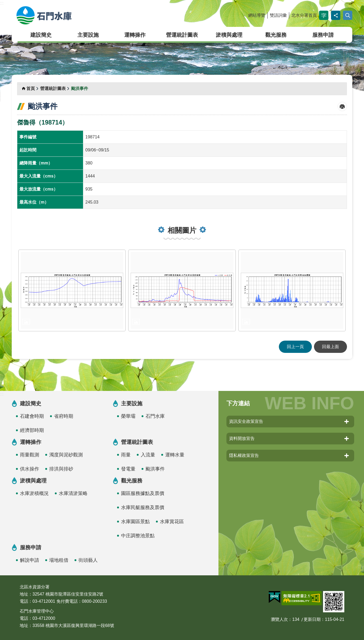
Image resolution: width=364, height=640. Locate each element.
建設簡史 (41, 35)
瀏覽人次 (279, 619)
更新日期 (312, 619)
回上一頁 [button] (295, 347)
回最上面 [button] (330, 347)
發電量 (128, 469)
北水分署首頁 (304, 15)
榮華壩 (128, 416)
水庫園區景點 (135, 522)
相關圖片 (182, 230)
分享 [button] (336, 15)
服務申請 (323, 35)
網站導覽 (257, 15)
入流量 (148, 455)
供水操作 (30, 469)
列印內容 (342, 107)
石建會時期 (32, 416)
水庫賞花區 (172, 522)
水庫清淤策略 (73, 493)
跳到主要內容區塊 (3, 3)
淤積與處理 (229, 35)
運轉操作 (135, 35)
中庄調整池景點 (138, 536)
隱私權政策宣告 (244, 455)
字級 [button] (324, 15)
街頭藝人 (88, 560)
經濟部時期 (32, 430)
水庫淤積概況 (34, 493)
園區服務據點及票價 (143, 493)
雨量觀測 (30, 455)
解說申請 (30, 560)
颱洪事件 (80, 88)
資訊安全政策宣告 (246, 421)
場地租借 (59, 560)
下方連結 (238, 403)
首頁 (31, 88)
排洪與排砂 (61, 469)
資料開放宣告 (242, 438)
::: (2, 3)
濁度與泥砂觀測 (66, 455)
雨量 (126, 455)
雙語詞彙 (278, 15)
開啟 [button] (348, 15)
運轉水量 (175, 455)
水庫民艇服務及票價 (143, 507)
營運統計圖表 (182, 35)
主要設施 (88, 35)
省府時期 (64, 416)
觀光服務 (276, 35)
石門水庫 (69, 15)
